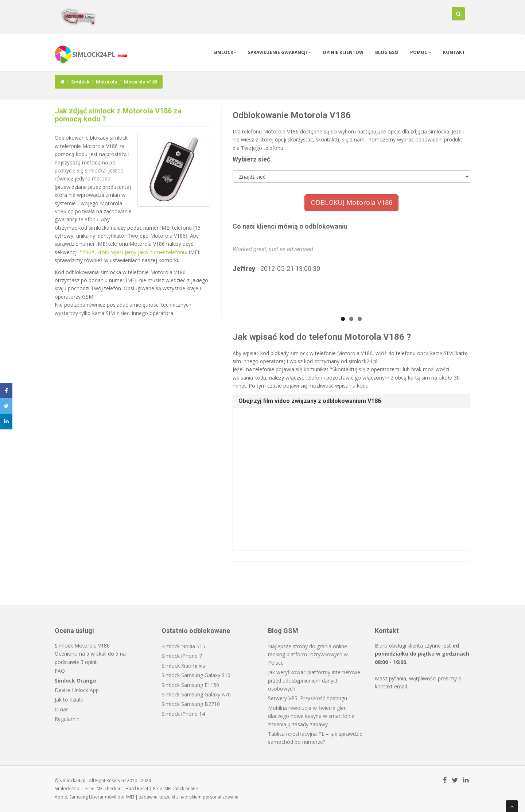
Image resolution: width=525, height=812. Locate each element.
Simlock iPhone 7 (182, 656)
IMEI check (174, 788)
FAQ (60, 671)
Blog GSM (387, 52)
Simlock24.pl (68, 788)
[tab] (352, 401)
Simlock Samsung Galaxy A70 (196, 694)
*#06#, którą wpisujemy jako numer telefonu (133, 252)
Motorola (107, 82)
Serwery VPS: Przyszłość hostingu (308, 698)
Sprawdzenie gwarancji (279, 52)
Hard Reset (137, 788)
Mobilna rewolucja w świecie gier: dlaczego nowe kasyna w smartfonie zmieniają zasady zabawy (311, 716)
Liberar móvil (103, 797)
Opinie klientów (343, 52)
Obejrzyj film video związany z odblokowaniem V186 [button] (310, 401)
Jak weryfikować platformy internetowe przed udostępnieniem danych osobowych (314, 680)
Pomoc (421, 52)
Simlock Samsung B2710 (191, 704)
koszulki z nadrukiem (180, 797)
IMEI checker (108, 788)
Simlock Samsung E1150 (190, 685)
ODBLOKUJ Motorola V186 (351, 202)
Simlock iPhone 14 (183, 714)
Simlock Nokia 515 (183, 646)
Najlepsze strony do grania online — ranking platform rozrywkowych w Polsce (311, 654)
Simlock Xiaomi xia (183, 666)
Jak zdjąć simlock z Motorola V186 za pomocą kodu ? (118, 115)
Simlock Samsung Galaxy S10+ (198, 675)
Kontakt (454, 52)
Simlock (225, 52)
